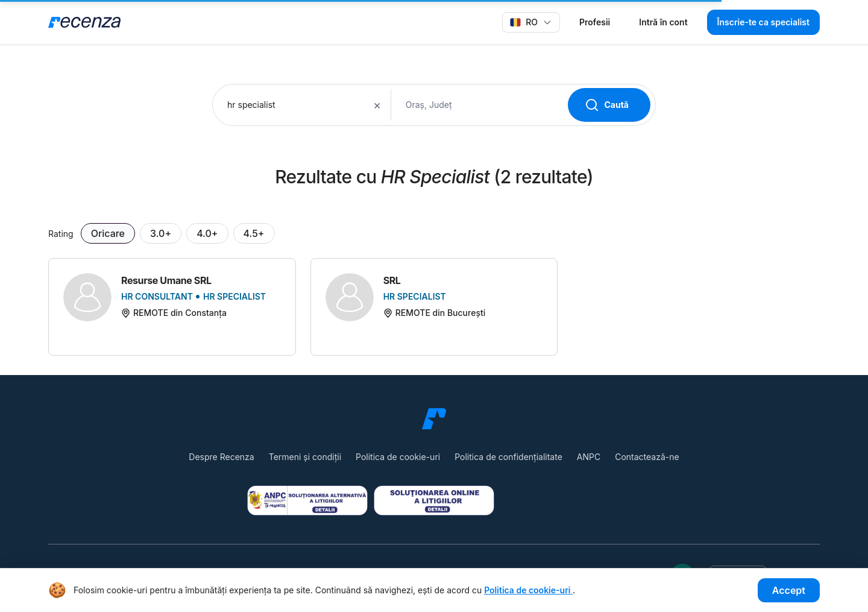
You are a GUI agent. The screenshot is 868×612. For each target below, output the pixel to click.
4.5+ (254, 233)
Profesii (595, 22)
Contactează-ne (647, 457)
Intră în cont (663, 22)
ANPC (589, 457)
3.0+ (161, 233)
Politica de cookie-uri (398, 457)
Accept (789, 590)
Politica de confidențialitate (508, 457)
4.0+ (207, 233)
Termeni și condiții (305, 457)
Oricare (108, 233)
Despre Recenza (221, 457)
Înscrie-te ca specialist (763, 22)
